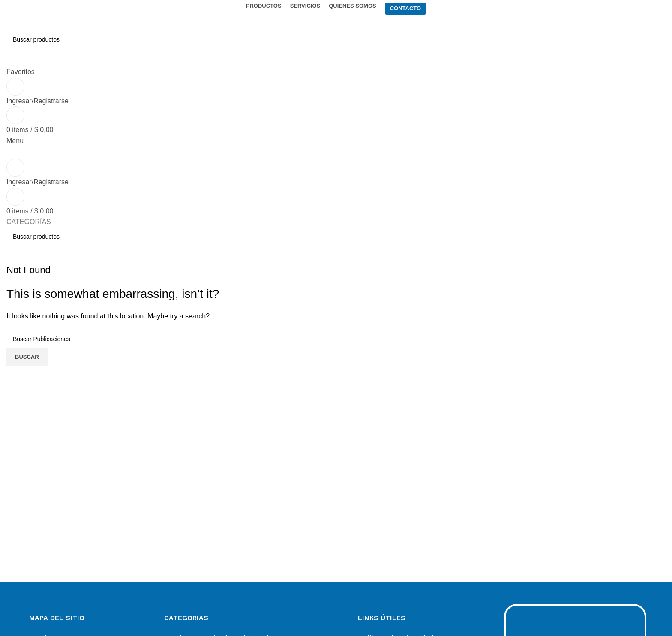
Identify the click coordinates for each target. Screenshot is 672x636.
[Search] (336, 39)
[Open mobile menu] (15, 141)
